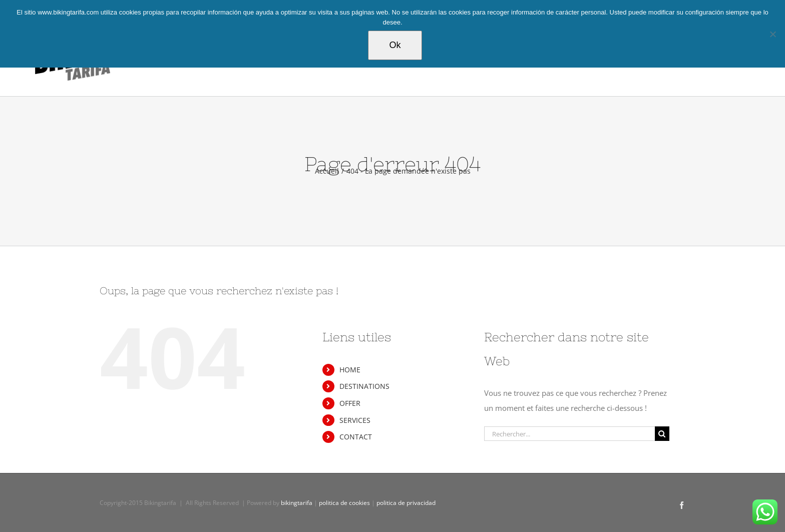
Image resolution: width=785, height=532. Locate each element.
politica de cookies (344, 503)
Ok (395, 45)
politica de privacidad (406, 503)
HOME (350, 370)
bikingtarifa (297, 503)
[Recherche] (662, 434)
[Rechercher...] (569, 434)
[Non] (772, 34)
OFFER (350, 403)
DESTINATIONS (364, 386)
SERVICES (355, 420)
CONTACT (356, 437)
